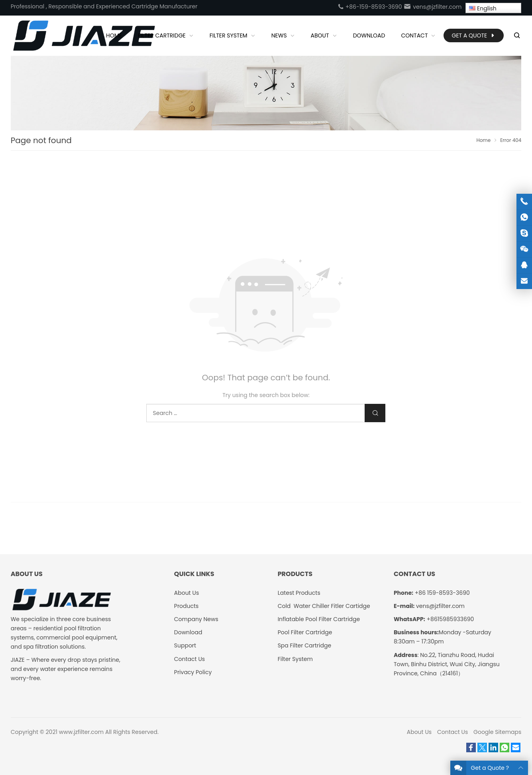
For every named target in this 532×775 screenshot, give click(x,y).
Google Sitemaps (497, 732)
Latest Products (299, 593)
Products (186, 606)
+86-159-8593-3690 (370, 7)
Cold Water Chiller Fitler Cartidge (324, 606)
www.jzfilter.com (81, 732)
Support (185, 645)
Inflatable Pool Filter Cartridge (319, 619)
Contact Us (189, 659)
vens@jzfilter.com (432, 7)
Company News (196, 619)
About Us (186, 593)
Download (188, 632)
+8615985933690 (451, 619)
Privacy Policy (193, 672)
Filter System (295, 659)
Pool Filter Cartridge (305, 632)
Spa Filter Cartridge (304, 645)
